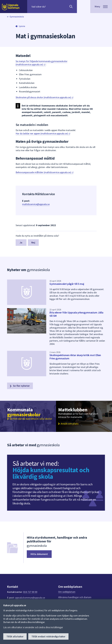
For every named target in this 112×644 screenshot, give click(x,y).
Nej (33, 242)
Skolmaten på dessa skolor (44, 97)
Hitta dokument (39, 554)
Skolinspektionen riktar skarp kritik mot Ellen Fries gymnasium (75, 357)
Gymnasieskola (17, 17)
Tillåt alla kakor (15, 636)
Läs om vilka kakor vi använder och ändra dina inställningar (33, 627)
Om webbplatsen (67, 592)
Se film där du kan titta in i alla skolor (31, 419)
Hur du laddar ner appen (43, 133)
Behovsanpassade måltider (45, 172)
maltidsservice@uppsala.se (36, 204)
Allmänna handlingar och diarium (75, 597)
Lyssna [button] (22, 26)
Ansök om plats (70, 424)
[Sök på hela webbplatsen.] (49, 7)
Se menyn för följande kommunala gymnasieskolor (42, 63)
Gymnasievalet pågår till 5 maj (67, 284)
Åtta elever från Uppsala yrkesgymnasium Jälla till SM (76, 314)
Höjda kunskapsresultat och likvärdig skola (51, 473)
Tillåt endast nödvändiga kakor (48, 636)
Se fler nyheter (19, 386)
